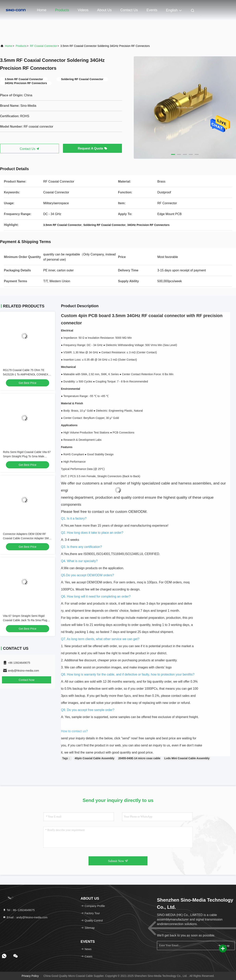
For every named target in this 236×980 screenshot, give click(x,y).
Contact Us (129, 10)
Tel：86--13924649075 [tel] (19, 910)
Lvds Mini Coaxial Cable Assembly (187, 758)
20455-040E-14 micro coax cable (139, 758)
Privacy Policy (30, 976)
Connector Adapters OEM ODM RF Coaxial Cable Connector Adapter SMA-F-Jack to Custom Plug (27, 538)
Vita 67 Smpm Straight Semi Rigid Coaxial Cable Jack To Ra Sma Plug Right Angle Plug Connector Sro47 (25, 620)
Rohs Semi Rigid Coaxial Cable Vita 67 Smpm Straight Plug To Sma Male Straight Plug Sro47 (27, 456)
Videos (83, 10)
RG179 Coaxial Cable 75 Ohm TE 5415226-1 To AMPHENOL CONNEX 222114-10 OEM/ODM (26, 374)
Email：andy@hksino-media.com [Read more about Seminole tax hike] (25, 917)
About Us (104, 10)
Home (42, 10)
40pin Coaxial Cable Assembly (95, 758)
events (152, 10)
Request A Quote (92, 148)
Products (62, 10)
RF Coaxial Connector (43, 46)
